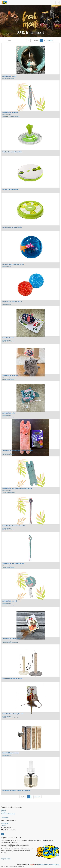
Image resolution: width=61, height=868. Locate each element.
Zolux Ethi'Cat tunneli (9, 76)
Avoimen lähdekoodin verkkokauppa (49, 864)
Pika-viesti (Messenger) (8, 814)
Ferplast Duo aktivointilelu (11, 190)
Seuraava (50, 41)
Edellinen (36, 41)
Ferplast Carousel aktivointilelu (12, 152)
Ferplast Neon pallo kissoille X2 (12, 302)
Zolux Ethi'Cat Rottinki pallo (11, 639)
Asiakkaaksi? (5, 818)
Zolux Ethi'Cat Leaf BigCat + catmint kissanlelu (17, 488)
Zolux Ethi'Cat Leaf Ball (10, 601)
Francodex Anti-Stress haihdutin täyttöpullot (16, 791)
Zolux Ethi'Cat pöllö (9, 413)
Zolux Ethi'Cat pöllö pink (10, 375)
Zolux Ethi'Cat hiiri (8, 338)
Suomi (9, 859)
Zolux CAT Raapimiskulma (11, 753)
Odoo (32, 865)
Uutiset (3, 825)
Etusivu (4, 810)
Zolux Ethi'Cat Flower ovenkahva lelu (14, 526)
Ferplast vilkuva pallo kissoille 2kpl (13, 264)
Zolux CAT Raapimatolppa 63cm (12, 678)
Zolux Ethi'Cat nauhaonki (10, 112)
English (4, 859)
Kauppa (4, 812)
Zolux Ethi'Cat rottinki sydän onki (13, 714)
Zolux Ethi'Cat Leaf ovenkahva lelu (13, 563)
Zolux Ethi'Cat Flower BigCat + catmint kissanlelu (18, 451)
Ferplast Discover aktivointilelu (12, 227)
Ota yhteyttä (5, 823)
